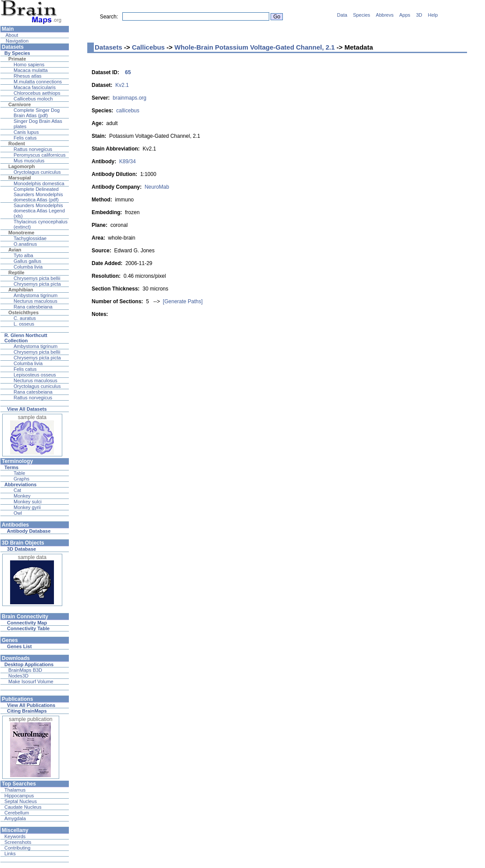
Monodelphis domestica (39, 183)
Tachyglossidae (30, 238)
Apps (405, 15)
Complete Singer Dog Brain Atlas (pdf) (37, 113)
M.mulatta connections (38, 82)
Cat (17, 490)
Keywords (15, 836)
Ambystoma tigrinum (36, 295)
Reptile (16, 273)
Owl (18, 513)
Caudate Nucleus (23, 807)
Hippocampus (19, 796)
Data (342, 15)
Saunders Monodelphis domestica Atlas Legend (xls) (39, 211)
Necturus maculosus (36, 301)
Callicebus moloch (33, 99)
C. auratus (25, 318)
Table (19, 473)
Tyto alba (23, 255)
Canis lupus (26, 132)
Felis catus (25, 138)
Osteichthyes (23, 312)
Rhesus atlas (28, 76)
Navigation (16, 41)
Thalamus (15, 790)
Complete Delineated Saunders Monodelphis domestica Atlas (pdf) (38, 194)
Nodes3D (18, 676)
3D (419, 15)
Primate (17, 59)
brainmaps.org (130, 98)
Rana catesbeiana (33, 307)
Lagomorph (22, 166)
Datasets (109, 47)
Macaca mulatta (31, 70)
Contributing (17, 848)
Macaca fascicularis (35, 87)
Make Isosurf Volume (31, 681)
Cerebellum (17, 813)
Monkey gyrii (27, 507)
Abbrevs (385, 15)
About (11, 35)
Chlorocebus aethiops (37, 93)
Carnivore (20, 104)
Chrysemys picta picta (37, 284)
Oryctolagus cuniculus (37, 172)
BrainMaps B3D (25, 670)
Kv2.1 (122, 85)
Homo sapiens (29, 65)
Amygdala (15, 818)
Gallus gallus (27, 261)
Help (433, 15)
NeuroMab (157, 187)
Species (362, 15)
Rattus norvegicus (33, 149)
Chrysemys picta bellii (37, 278)
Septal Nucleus (21, 801)
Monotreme (21, 233)
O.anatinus (25, 244)
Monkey (22, 496)
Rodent (17, 143)
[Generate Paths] (183, 301)
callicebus (128, 111)
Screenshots (18, 842)
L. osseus (24, 324)
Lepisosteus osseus (35, 375)
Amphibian (21, 290)
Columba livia (28, 267)
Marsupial (20, 178)
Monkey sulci (28, 502)
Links (10, 854)
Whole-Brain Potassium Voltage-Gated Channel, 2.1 (255, 47)
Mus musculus (29, 161)
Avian (15, 250)
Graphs (21, 479)
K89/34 (128, 161)
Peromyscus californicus (40, 155)
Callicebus (148, 47)
